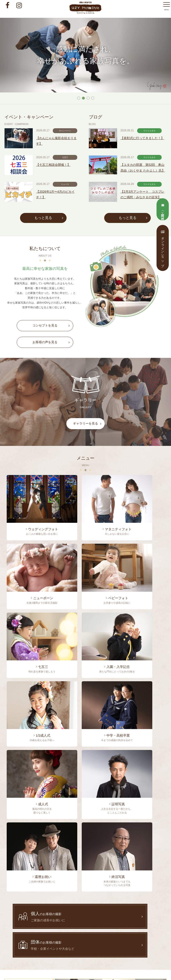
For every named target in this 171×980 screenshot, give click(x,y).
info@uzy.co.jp (95, 954)
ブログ (75, 915)
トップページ (36, 915)
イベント (57, 915)
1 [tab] (78, 98)
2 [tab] (83, 98)
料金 (140, 915)
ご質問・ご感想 (74, 922)
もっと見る (46, 236)
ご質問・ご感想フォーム (46, 827)
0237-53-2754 (43, 802)
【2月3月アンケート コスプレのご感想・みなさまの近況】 (148, 219)
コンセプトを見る (51, 349)
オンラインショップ (103, 922)
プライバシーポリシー (136, 922)
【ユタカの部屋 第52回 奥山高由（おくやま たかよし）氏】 (148, 183)
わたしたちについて (99, 915)
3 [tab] (88, 98)
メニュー (124, 915)
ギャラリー (51, 922)
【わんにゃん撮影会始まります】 (63, 147)
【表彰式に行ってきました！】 (145, 147)
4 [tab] (93, 98)
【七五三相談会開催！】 (60, 178)
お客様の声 (29, 922)
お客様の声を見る (51, 365)
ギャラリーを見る (91, 445)
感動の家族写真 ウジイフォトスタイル (86, 8)
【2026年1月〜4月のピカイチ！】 (62, 214)
